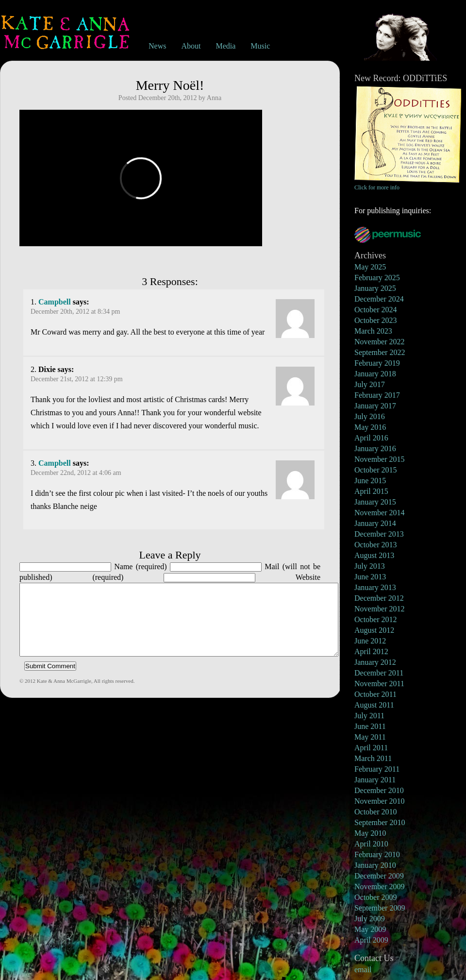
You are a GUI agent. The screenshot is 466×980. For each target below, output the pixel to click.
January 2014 (375, 523)
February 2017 (377, 395)
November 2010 (380, 801)
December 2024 (379, 299)
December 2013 (379, 534)
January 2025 (375, 288)
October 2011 (375, 694)
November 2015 (380, 459)
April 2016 (371, 438)
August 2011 (374, 705)
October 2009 (376, 897)
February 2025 (377, 278)
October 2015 (376, 470)
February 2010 (377, 854)
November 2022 (380, 342)
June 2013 (370, 577)
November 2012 (380, 609)
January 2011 (375, 780)
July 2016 (370, 416)
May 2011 (370, 737)
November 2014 (380, 513)
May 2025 (370, 267)
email (363, 970)
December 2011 (379, 673)
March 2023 (373, 331)
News (157, 46)
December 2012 (379, 598)
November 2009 (380, 887)
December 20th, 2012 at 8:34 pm (75, 312)
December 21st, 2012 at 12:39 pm (77, 379)
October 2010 (376, 812)
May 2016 (370, 427)
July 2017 (370, 384)
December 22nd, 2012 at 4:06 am (76, 473)
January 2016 (375, 448)
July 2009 (370, 919)
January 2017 (375, 406)
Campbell (55, 302)
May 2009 (370, 929)
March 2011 (373, 758)
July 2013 (370, 566)
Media (225, 46)
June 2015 (370, 481)
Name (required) (140, 566)
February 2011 (377, 769)
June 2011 (370, 726)
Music (260, 46)
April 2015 (371, 491)
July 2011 (369, 716)
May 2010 (370, 833)
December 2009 (379, 876)
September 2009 (380, 908)
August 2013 (374, 555)
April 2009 (371, 940)
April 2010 (371, 844)
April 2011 (371, 748)
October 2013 (376, 545)
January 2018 (375, 374)
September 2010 (380, 822)
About (191, 46)
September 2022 (380, 352)
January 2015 (375, 502)
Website (308, 577)
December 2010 (379, 790)
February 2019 (377, 363)
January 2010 (375, 865)
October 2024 (376, 310)
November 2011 (379, 684)
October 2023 (376, 320)
